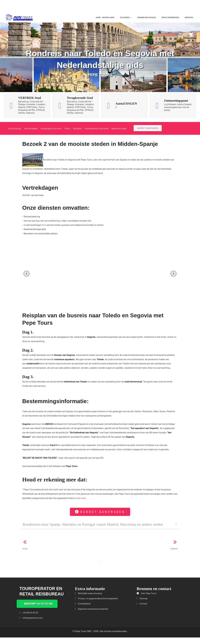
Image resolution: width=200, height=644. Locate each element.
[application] (131, 17)
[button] (27, 274)
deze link (81, 498)
